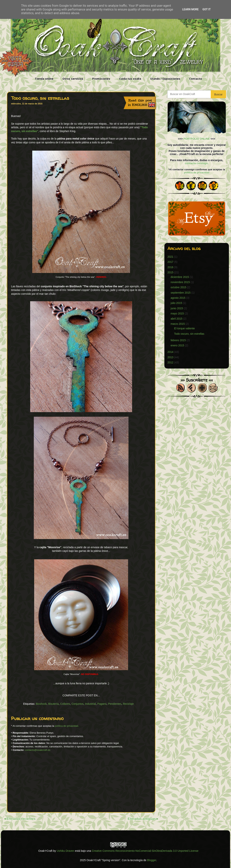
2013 (170, 357)
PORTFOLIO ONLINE (197, 139)
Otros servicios (73, 79)
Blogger (151, 860)
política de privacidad (197, 173)
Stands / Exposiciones (165, 79)
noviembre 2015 (180, 282)
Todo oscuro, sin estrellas (189, 334)
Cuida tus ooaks (130, 79)
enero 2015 (177, 345)
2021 (170, 257)
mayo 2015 (177, 313)
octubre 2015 (178, 287)
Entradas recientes (21, 819)
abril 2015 (177, 319)
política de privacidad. (67, 726)
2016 (170, 267)
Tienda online (44, 79)
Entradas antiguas (142, 819)
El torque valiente (184, 328)
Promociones (101, 79)
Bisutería (53, 704)
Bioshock (41, 704)
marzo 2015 (178, 324)
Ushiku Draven (65, 851)
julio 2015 (176, 303)
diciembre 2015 (180, 277)
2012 (170, 362)
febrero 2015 (178, 340)
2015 (170, 272)
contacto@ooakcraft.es (38, 750)
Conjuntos (77, 704)
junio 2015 (177, 308)
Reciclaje (128, 704)
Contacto (196, 79)
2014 (170, 352)
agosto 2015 (178, 298)
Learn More (190, 9)
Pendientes (115, 704)
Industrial (90, 704)
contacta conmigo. (197, 163)
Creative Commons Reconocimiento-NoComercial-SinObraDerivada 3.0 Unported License (145, 851)
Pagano (102, 704)
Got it (206, 9)
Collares (65, 704)
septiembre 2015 (181, 293)
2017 (170, 262)
